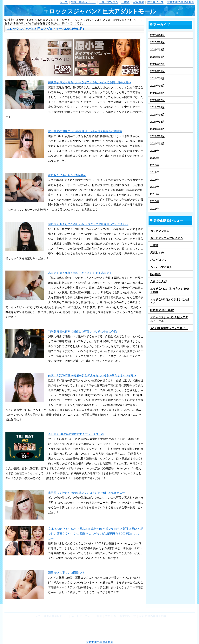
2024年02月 (158, 136)
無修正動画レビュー (83, 2)
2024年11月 (158, 71)
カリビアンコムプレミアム (167, 238)
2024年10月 (158, 78)
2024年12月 (158, 64)
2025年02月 (158, 50)
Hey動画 (156, 274)
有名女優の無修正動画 (181, 2)
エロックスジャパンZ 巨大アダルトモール (100, 11)
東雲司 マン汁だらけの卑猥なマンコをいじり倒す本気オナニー (87, 493)
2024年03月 (158, 129)
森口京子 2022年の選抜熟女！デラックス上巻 (76, 434)
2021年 (155, 151)
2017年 (155, 180)
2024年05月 (158, 115)
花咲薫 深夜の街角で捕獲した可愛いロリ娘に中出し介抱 (83, 332)
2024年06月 (158, 107)
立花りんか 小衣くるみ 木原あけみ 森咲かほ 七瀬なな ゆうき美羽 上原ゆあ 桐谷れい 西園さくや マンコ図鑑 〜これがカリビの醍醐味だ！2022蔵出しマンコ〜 (96, 533)
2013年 (155, 201)
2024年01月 (158, 144)
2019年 (155, 165)
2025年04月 (158, 35)
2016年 (155, 187)
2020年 (155, 158)
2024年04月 (158, 122)
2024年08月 (158, 93)
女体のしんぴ (158, 281)
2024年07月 (158, 100)
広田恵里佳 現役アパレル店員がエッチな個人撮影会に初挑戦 (85, 131)
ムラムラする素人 (161, 267)
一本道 (125, 2)
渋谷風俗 (138, 2)
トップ (64, 2)
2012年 (155, 209)
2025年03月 (158, 42)
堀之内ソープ (155, 2)
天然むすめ (157, 252)
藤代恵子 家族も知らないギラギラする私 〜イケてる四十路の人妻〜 (90, 82)
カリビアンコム (109, 2)
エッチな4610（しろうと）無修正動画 (170, 290)
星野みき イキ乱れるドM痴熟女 (67, 175)
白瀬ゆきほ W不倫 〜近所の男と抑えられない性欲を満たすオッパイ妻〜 (92, 375)
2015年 (155, 194)
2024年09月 (158, 86)
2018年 (155, 172)
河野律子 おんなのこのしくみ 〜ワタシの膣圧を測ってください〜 (88, 224)
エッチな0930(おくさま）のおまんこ (170, 301)
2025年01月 (158, 57)
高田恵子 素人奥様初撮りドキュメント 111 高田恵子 (80, 273)
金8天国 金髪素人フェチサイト (169, 328)
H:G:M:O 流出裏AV (162, 310)
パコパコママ (158, 260)
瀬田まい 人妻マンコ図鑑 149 (66, 573)
